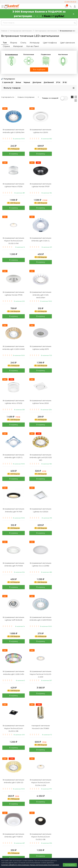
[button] (8, 82)
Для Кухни (37, 82)
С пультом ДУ (8, 82)
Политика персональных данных (39, 843)
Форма (14, 43)
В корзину (13, 156)
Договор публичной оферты (39, 845)
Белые (18, 82)
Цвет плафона (50, 43)
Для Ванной (49, 82)
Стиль (23, 43)
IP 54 (58, 82)
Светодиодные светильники (46, 31)
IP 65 (65, 82)
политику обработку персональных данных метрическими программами (30, 865)
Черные (27, 82)
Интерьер (35, 43)
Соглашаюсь (70, 865)
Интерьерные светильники (21, 31)
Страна (6, 46)
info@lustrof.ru (40, 838)
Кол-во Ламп (33, 46)
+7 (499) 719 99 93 (70, 2)
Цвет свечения (67, 43)
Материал (18, 46)
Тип (5, 43)
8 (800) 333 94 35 (39, 831)
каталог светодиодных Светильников (28, 781)
